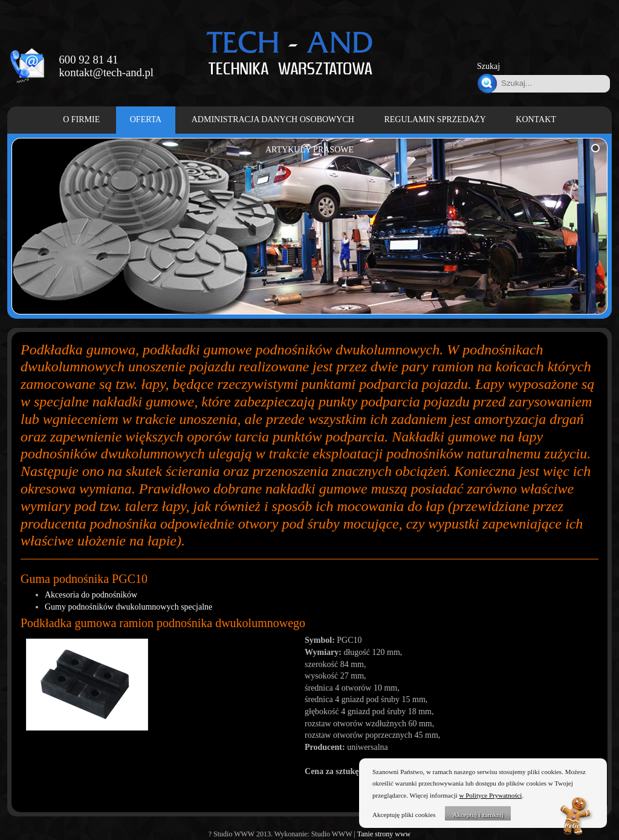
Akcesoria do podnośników (91, 595)
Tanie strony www (384, 834)
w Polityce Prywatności (491, 795)
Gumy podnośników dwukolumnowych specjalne (128, 607)
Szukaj (488, 66)
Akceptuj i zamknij (478, 815)
